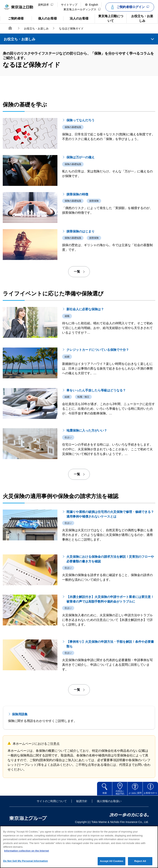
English (92, 5)
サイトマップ (69, 5)
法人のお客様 (76, 18)
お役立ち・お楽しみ (140, 18)
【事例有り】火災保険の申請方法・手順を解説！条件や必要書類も (110, 683)
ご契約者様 (16, 18)
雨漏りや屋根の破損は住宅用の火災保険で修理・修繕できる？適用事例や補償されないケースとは (110, 553)
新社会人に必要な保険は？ (85, 348)
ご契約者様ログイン (129, 7)
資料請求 (46, 5)
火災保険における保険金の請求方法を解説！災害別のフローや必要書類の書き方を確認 (110, 598)
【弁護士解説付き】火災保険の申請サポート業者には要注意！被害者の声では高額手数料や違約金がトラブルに (110, 638)
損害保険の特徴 (77, 233)
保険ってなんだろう (80, 159)
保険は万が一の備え (80, 196)
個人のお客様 (44, 18)
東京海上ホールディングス (82, 9)
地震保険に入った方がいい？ (87, 469)
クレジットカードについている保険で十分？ (98, 388)
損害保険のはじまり (80, 270)
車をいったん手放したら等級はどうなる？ (96, 429)
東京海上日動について (109, 18)
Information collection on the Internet (27, 855)
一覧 (77, 310)
